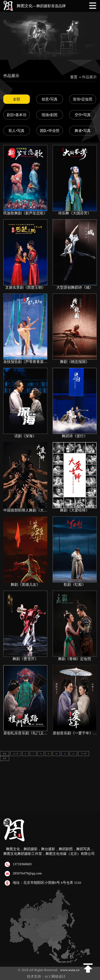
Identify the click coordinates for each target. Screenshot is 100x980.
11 (65, 754)
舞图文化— (41, 6)
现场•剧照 (50, 115)
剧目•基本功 (17, 115)
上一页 (16, 754)
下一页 (84, 754)
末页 (5, 758)
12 (73, 754)
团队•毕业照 (50, 131)
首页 (5, 754)
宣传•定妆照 (83, 99)
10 (56, 754)
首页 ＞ (76, 77)
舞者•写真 (83, 131)
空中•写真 (83, 115)
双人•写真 (16, 131)
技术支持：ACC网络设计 (48, 976)
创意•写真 (50, 99)
